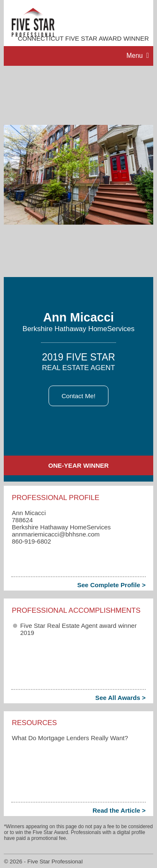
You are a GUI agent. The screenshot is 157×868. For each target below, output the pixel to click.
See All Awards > (121, 698)
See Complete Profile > (111, 585)
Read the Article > (119, 810)
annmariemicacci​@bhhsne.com (56, 534)
